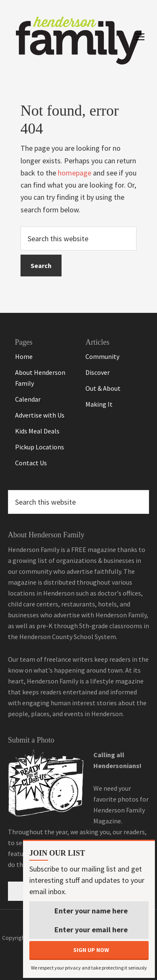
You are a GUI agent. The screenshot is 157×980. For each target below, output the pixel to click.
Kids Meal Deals (37, 431)
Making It (99, 404)
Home (24, 356)
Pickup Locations (40, 447)
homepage (75, 173)
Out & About (103, 388)
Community (102, 356)
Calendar (28, 399)
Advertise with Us (40, 415)
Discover (98, 372)
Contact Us (31, 463)
